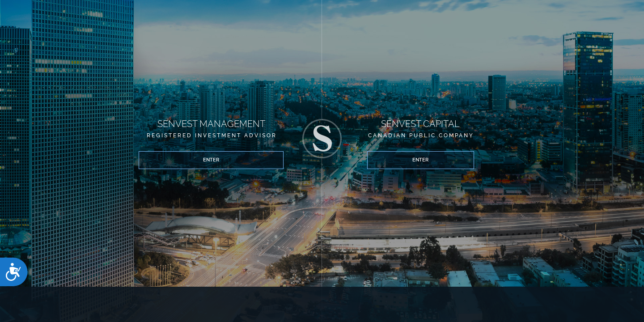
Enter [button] (167, 169)
